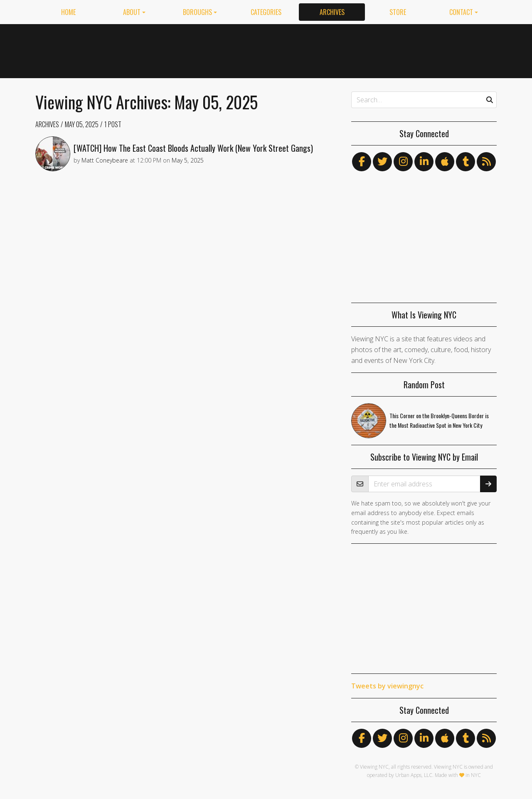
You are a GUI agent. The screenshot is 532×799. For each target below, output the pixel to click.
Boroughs (197, 12)
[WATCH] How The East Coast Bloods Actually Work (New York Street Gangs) (193, 148)
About (132, 12)
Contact (461, 12)
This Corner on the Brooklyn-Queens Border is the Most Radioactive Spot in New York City (439, 420)
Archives (332, 12)
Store (398, 12)
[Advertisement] (345, 49)
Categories (266, 12)
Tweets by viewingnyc (387, 686)
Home (68, 12)
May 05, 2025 (82, 124)
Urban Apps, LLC (414, 775)
